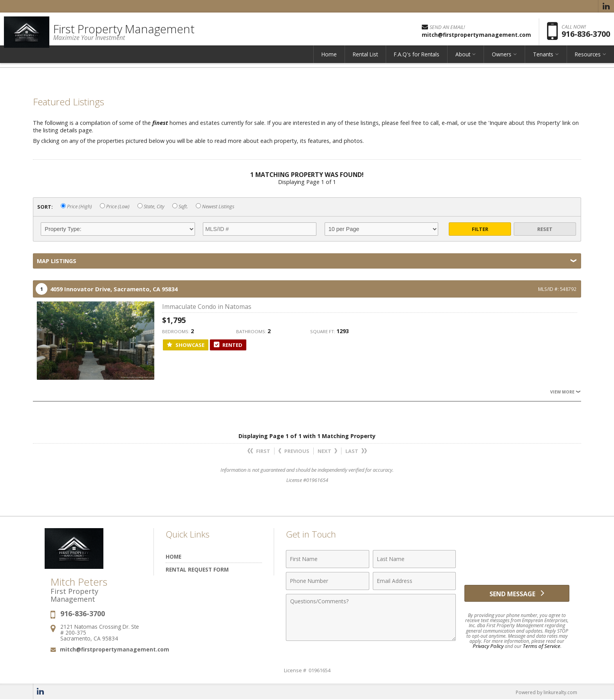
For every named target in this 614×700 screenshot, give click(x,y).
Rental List (365, 60)
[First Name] (328, 559)
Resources (588, 60)
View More (565, 392)
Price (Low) (115, 207)
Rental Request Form (197, 569)
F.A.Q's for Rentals (417, 60)
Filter (480, 229)
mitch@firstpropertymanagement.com (115, 649)
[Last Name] (414, 559)
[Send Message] (517, 595)
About (463, 60)
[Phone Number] (328, 581)
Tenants (543, 60)
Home (329, 60)
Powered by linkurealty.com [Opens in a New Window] (544, 692)
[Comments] (371, 617)
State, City (151, 207)
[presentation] (517, 564)
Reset (545, 229)
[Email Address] (414, 581)
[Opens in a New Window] (606, 6)
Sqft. (180, 207)
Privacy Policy (490, 646)
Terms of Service (540, 646)
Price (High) (76, 207)
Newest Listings (215, 207)
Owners (502, 60)
